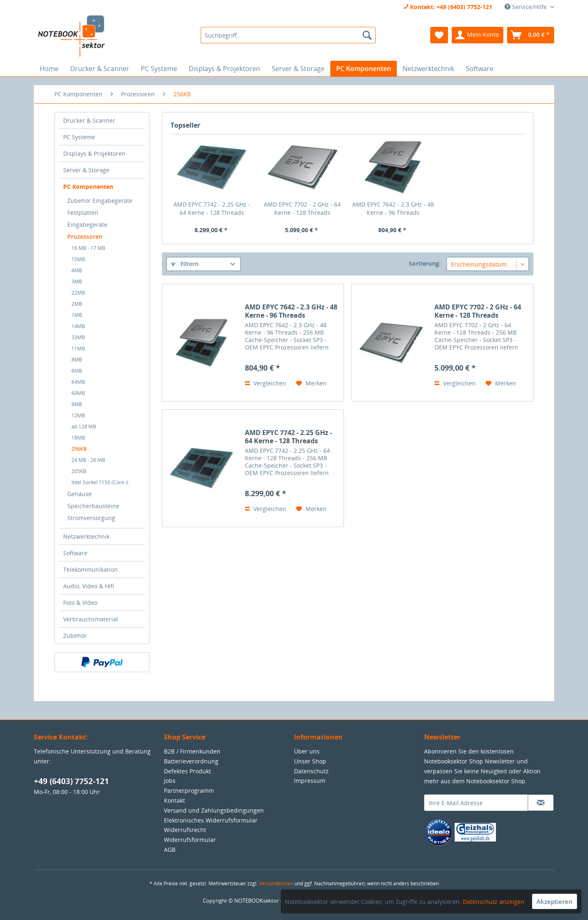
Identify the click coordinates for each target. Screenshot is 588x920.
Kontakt (174, 800)
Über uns (307, 751)
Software (75, 553)
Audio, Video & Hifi (89, 586)
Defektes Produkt (187, 771)
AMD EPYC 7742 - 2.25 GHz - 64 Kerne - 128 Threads (212, 208)
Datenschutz (311, 771)
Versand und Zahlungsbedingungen (214, 810)
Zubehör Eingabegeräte (100, 201)
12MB (78, 415)
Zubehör (75, 636)
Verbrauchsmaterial (91, 619)
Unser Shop (310, 761)
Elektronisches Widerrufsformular (211, 820)
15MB (78, 259)
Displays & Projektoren (94, 153)
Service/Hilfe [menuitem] (526, 7)
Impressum (310, 781)
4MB (77, 270)
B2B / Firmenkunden (192, 751)
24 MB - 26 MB (88, 460)
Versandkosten (276, 883)
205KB (79, 471)
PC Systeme (79, 137)
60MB (78, 393)
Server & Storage (86, 170)
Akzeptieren (555, 901)
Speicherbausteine (93, 506)
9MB (77, 404)
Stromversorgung (91, 518)
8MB (77, 360)
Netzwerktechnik (86, 536)
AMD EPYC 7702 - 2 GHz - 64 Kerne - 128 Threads (302, 208)
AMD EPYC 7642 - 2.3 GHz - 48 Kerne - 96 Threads (393, 208)
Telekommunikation (90, 569)
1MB (77, 315)
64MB (78, 382)
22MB (78, 293)
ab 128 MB (84, 427)
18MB (78, 438)
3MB (77, 282)
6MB (77, 371)
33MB (78, 337)
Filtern (185, 264)
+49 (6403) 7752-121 (71, 781)
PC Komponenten (88, 187)
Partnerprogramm (189, 790)
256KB (79, 449)
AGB (170, 850)
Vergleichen (266, 383)
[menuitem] (288, 35)
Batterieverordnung (191, 761)
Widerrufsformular (190, 840)
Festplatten (83, 213)
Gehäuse (79, 494)
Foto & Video (80, 603)
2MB (77, 304)
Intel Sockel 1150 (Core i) (100, 482)
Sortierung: (425, 263)
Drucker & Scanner (89, 120)
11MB (78, 348)
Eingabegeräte (87, 225)
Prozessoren (85, 237)
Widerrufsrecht (185, 830)
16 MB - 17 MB (88, 248)
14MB (78, 326)
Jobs (170, 781)
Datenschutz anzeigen (494, 902)
